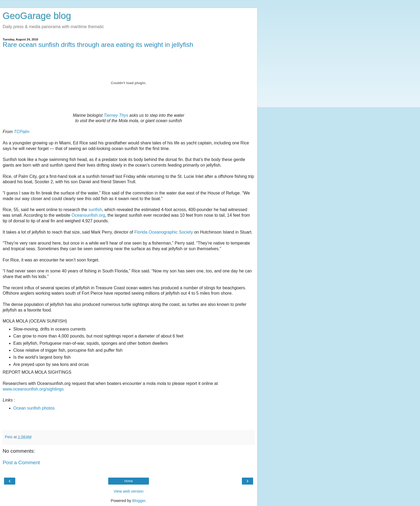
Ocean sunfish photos (34, 408)
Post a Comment (21, 462)
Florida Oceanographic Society (164, 232)
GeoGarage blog (37, 16)
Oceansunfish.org (88, 215)
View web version (129, 491)
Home (129, 481)
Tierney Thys (116, 115)
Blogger (139, 501)
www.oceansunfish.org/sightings (33, 389)
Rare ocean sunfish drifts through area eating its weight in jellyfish (98, 45)
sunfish (95, 210)
